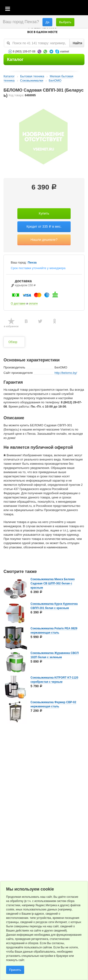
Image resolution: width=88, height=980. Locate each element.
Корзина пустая (49, 9)
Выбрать (65, 22)
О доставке (18, 304)
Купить (44, 213)
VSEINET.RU (42, 30)
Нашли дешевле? (44, 240)
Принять (15, 970)
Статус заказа (75, 9)
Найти (77, 43)
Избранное (62, 9)
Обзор (13, 342)
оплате (33, 304)
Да (47, 22)
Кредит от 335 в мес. (44, 226)
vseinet (65, 52)
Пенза (32, 263)
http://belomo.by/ (66, 373)
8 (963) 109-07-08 (24, 52)
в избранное (11, 326)
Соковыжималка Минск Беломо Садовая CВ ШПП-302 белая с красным (53, 583)
